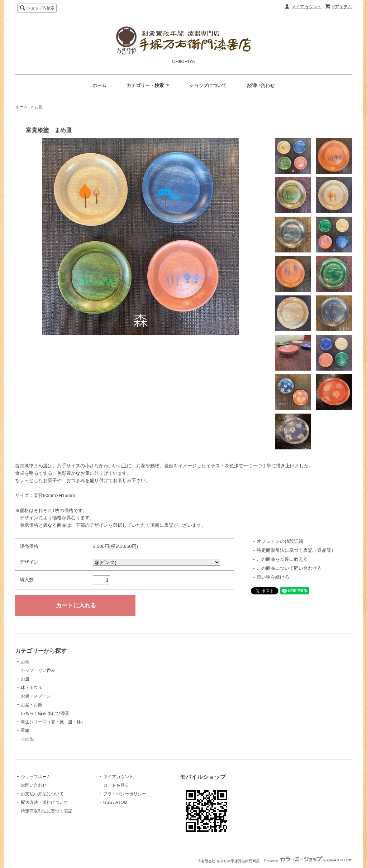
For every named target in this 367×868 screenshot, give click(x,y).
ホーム (99, 85)
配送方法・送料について (44, 802)
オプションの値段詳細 (280, 541)
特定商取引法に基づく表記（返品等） (296, 550)
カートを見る (116, 785)
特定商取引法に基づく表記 (47, 811)
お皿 (39, 107)
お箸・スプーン (36, 696)
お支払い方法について (42, 794)
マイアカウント (306, 7)
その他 (27, 739)
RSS (108, 802)
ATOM (121, 802)
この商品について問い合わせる (289, 568)
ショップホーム (36, 777)
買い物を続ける (273, 577)
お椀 (25, 662)
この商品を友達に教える (282, 559)
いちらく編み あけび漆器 (45, 713)
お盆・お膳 (32, 705)
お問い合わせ (261, 85)
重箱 (25, 730)
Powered (308, 861)
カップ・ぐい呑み (38, 670)
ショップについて (208, 85)
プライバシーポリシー (125, 794)
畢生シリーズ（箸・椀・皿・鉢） (53, 722)
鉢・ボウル (32, 688)
